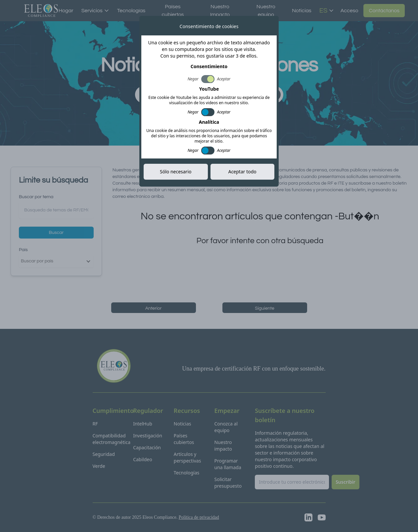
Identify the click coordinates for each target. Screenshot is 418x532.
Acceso (349, 11)
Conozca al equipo (226, 427)
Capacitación (147, 447)
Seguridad (104, 454)
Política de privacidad (199, 517)
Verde (99, 466)
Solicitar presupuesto (228, 483)
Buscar (56, 233)
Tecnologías (131, 11)
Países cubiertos (173, 11)
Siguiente (264, 308)
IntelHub (143, 424)
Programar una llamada (228, 464)
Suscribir (264, 95)
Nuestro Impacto (220, 11)
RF (95, 424)
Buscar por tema (36, 197)
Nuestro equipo (266, 11)
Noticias (302, 11)
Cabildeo (143, 459)
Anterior (154, 308)
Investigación (148, 436)
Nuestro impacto (223, 445)
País (23, 250)
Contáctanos (384, 11)
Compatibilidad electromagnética (112, 439)
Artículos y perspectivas (187, 457)
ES (327, 11)
